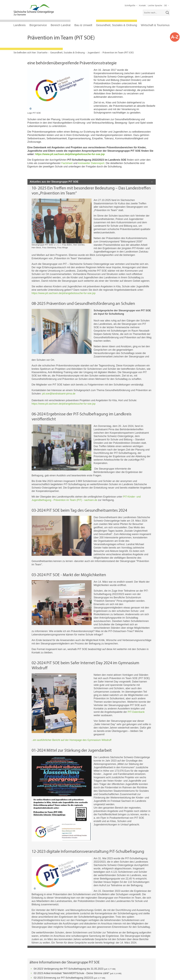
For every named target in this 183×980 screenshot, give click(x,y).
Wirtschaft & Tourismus (155, 25)
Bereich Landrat (61, 25)
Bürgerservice (38, 25)
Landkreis (20, 25)
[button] (131, 6)
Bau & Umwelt (83, 25)
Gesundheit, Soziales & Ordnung (117, 25)
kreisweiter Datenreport (91, 163)
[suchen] (167, 13)
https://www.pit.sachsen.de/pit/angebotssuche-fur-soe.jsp (70, 154)
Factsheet (67, 163)
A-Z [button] (175, 37)
